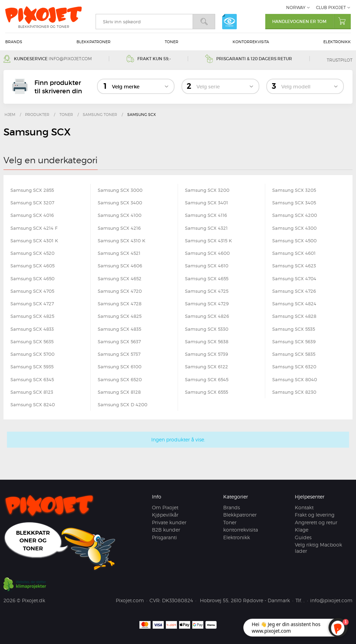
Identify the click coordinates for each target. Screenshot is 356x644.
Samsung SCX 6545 (207, 379)
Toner (172, 42)
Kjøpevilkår (165, 515)
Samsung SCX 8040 (295, 379)
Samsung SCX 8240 (33, 405)
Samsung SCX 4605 (33, 266)
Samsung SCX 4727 (32, 304)
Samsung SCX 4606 (120, 266)
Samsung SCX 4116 (206, 215)
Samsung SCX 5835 (294, 354)
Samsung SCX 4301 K (34, 241)
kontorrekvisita (251, 42)
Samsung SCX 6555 (207, 392)
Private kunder (169, 522)
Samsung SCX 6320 (294, 367)
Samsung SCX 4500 (294, 241)
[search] (144, 22)
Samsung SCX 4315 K (208, 241)
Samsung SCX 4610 (207, 266)
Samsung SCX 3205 (294, 190)
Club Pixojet (331, 7)
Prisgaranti (164, 537)
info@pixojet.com (70, 59)
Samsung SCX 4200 (295, 215)
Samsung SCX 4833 (32, 329)
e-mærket (229, 22)
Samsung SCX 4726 (294, 291)
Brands (14, 42)
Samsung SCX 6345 (32, 379)
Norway (296, 7)
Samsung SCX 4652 (120, 278)
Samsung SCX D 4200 (123, 405)
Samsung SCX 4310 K (122, 241)
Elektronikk (337, 42)
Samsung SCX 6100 (120, 367)
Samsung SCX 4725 (207, 291)
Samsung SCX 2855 (32, 190)
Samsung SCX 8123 (32, 392)
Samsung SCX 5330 (207, 329)
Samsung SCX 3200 (207, 190)
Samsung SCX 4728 (120, 304)
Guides (303, 537)
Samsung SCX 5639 (294, 341)
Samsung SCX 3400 (120, 203)
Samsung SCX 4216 (119, 228)
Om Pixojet (165, 507)
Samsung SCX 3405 (294, 203)
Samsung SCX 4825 (32, 316)
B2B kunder (166, 530)
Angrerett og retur (316, 522)
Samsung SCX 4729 (207, 304)
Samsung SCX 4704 (294, 278)
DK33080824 (177, 600)
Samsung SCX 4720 (120, 291)
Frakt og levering (315, 515)
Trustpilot (340, 60)
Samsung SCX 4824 (294, 304)
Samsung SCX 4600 (207, 253)
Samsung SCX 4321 (206, 228)
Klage (302, 530)
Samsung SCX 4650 (33, 278)
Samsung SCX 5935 (32, 367)
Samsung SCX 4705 (32, 291)
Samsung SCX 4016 (32, 215)
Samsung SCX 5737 (119, 354)
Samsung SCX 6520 (120, 379)
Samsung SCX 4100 (120, 215)
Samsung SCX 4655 (207, 278)
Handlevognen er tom (311, 21)
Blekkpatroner (94, 42)
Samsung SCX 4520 (33, 253)
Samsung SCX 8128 (119, 392)
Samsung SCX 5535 (294, 329)
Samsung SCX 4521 (119, 253)
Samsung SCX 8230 (294, 392)
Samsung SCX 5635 (32, 341)
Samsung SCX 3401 (207, 203)
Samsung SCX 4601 (294, 253)
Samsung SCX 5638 (207, 341)
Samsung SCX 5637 (119, 341)
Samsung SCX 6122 (207, 367)
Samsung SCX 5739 (207, 354)
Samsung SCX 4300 (294, 228)
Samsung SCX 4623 (294, 266)
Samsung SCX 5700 (33, 354)
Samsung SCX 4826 (207, 316)
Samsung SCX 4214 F (34, 228)
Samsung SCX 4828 (294, 316)
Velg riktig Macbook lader (318, 548)
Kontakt (304, 507)
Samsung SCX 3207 (32, 203)
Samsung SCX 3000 (120, 190)
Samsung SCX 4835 (119, 329)
